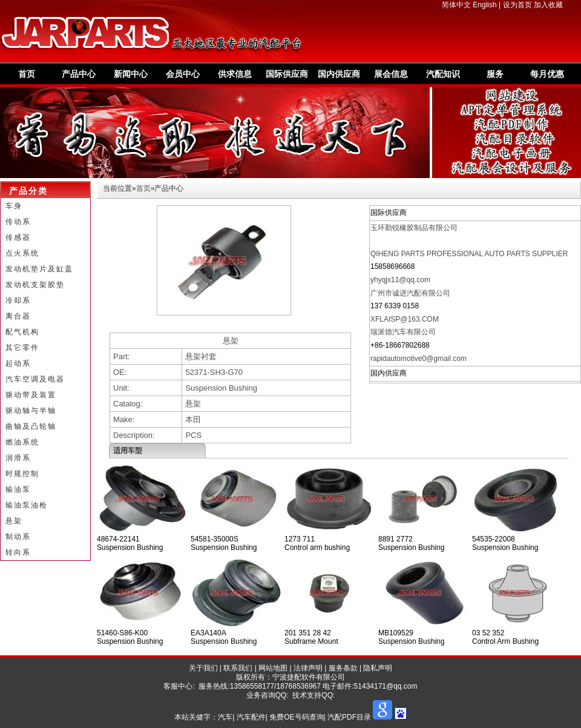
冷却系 (18, 300)
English (484, 5)
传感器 (18, 237)
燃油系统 (22, 442)
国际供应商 (287, 74)
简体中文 (456, 5)
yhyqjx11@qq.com (400, 280)
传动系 (18, 222)
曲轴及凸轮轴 (31, 426)
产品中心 (79, 74)
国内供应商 (339, 74)
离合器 (18, 316)
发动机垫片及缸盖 (39, 269)
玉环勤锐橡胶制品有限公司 (414, 228)
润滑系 (18, 458)
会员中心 (183, 74)
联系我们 (238, 668)
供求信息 (235, 74)
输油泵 (18, 489)
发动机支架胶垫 (35, 285)
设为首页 (517, 5)
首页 (27, 74)
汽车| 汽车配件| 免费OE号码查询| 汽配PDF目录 (294, 717)
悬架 (14, 521)
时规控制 (22, 474)
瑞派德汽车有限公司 (403, 332)
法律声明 (308, 668)
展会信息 (391, 74)
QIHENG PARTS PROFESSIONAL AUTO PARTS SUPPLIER (469, 254)
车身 (14, 206)
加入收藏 (548, 5)
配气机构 (22, 332)
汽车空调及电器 (35, 379)
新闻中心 (131, 74)
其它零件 (22, 348)
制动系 (18, 537)
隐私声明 (378, 668)
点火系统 (22, 253)
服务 (495, 74)
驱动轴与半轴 (31, 411)
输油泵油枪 (27, 505)
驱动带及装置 (31, 395)
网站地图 (273, 668)
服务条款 (343, 668)
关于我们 (203, 668)
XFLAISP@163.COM (405, 319)
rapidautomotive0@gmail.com (419, 359)
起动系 (18, 363)
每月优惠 (547, 74)
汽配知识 (443, 74)
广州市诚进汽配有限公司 (410, 293)
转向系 (18, 552)
